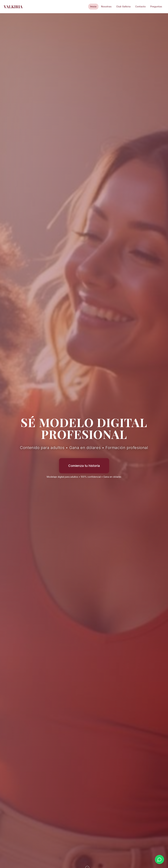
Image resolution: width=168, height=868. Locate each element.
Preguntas (156, 6)
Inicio (93, 6)
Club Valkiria (123, 6)
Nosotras (106, 6)
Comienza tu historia (84, 466)
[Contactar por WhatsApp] (159, 859)
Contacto (140, 6)
